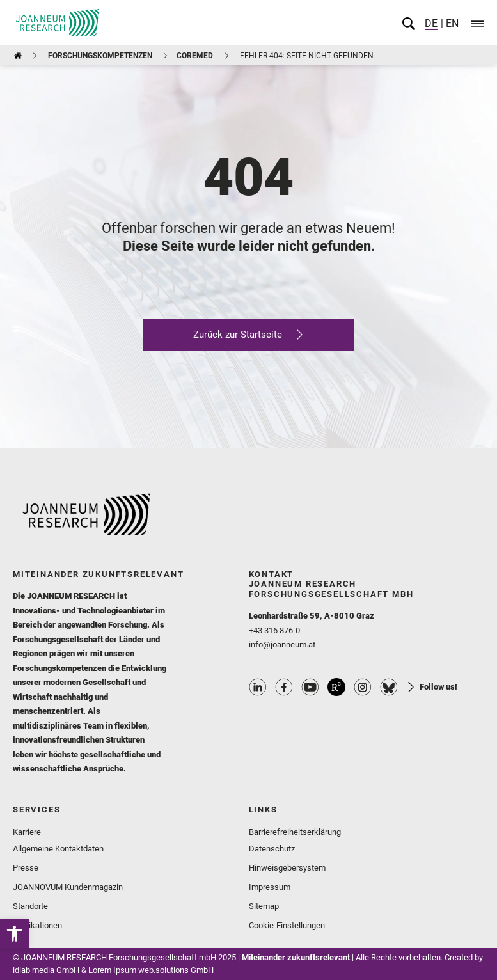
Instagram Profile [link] (363, 687)
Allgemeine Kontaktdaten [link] (58, 849)
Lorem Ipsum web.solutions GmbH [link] (151, 970)
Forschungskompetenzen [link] (100, 56)
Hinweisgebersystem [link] (287, 868)
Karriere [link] (27, 832)
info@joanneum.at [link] (282, 644)
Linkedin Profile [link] (258, 687)
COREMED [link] (195, 56)
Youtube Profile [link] (310, 687)
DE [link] (431, 23)
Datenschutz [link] (272, 849)
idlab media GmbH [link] (46, 970)
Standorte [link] (30, 906)
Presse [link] (26, 868)
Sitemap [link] (264, 906)
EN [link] (451, 23)
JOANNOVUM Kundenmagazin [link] (68, 887)
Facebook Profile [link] (284, 687)
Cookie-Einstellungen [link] (287, 925)
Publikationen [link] (37, 925)
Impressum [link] (270, 887)
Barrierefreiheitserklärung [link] (295, 832)
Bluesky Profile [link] (389, 687)
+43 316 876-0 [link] (274, 630)
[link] (14, 934)
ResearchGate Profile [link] (336, 687)
